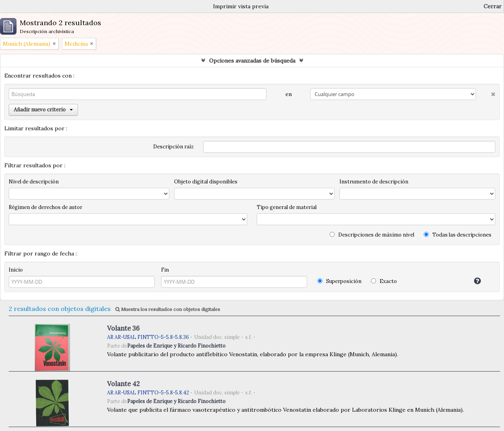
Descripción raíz (173, 147)
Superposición (339, 281)
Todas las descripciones (458, 235)
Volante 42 (123, 384)
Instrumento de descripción (374, 182)
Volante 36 (123, 328)
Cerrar (493, 6)
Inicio (16, 270)
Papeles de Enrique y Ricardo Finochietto (176, 346)
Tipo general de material (287, 207)
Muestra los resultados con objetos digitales (168, 309)
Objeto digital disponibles (206, 182)
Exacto (384, 281)
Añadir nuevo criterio (43, 110)
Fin (165, 270)
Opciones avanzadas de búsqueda (252, 61)
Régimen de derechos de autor (45, 207)
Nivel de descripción (34, 182)
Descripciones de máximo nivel (372, 235)
